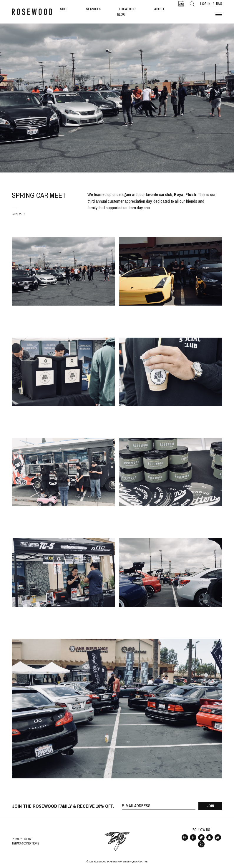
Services (94, 9)
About (160, 9)
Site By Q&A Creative (135, 862)
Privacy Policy (21, 839)
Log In (205, 4)
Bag (219, 4)
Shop (64, 9)
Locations (128, 9)
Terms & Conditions (26, 843)
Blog (121, 14)
